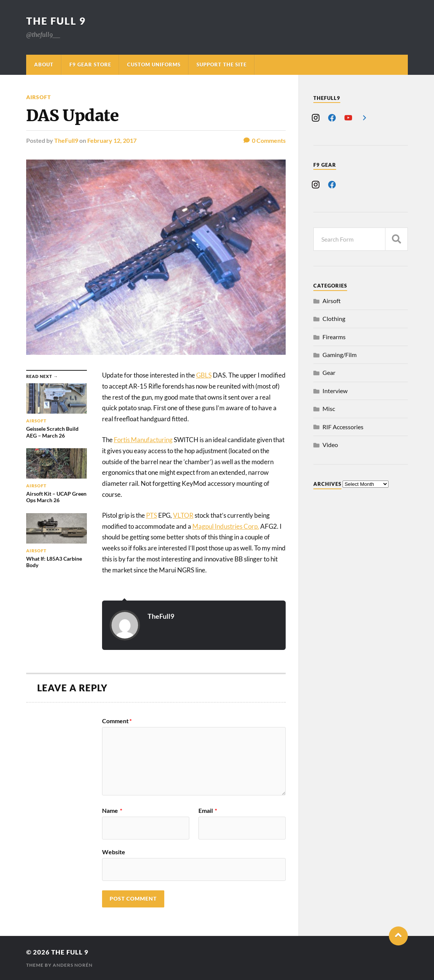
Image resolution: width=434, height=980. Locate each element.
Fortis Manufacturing (143, 440)
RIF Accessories (343, 427)
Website (114, 852)
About (44, 65)
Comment (117, 721)
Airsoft (39, 97)
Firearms (334, 337)
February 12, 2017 (112, 140)
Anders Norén (73, 965)
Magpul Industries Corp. (226, 526)
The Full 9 (56, 21)
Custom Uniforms (154, 65)
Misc (329, 409)
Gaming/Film (340, 355)
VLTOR (183, 515)
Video (330, 445)
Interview (335, 391)
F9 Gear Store (90, 65)
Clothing (334, 318)
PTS (152, 515)
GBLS (204, 375)
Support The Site (222, 65)
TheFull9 (66, 140)
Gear (329, 372)
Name (112, 811)
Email (208, 811)
